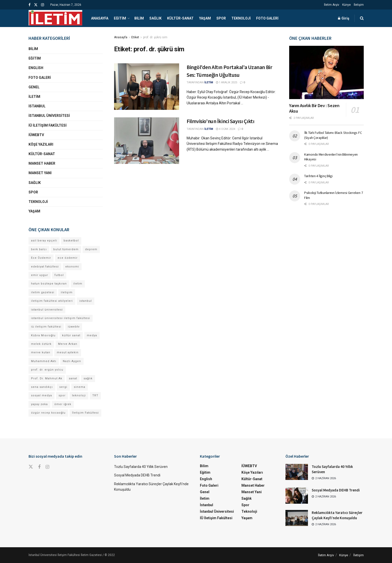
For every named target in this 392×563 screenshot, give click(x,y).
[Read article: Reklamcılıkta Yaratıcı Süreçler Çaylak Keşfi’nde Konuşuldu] (297, 518)
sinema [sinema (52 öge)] (80, 387)
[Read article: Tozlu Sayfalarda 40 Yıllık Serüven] (297, 472)
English (36, 68)
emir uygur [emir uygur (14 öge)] (40, 275)
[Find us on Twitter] (31, 467)
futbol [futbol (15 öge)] (59, 275)
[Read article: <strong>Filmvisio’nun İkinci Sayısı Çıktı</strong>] (147, 141)
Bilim (139, 18)
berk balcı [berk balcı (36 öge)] (39, 249)
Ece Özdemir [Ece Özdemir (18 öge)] (41, 258)
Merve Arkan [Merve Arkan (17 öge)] (68, 344)
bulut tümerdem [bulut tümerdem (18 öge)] (66, 249)
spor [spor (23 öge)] (62, 395)
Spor (221, 18)
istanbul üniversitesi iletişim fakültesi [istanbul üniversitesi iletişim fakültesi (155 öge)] (61, 318)
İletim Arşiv (332, 5)
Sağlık (155, 18)
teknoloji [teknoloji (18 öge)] (79, 395)
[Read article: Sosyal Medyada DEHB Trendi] (297, 495)
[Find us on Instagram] (47, 467)
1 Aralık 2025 (227, 82)
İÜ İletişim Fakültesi (48, 125)
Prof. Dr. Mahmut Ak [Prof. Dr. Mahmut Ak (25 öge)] (47, 378)
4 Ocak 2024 (226, 129)
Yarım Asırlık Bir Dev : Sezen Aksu (314, 108)
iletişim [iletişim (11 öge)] (67, 292)
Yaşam (205, 18)
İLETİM (209, 82)
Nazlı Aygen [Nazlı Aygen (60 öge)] (72, 361)
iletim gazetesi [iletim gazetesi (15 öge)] (43, 292)
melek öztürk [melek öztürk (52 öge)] (41, 344)
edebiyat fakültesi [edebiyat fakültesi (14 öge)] (45, 267)
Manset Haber (42, 163)
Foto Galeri (267, 18)
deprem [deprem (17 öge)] (91, 249)
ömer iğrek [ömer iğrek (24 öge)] (63, 404)
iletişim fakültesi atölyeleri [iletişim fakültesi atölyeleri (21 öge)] (52, 301)
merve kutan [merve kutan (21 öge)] (41, 352)
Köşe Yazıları (41, 144)
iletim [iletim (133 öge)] (78, 284)
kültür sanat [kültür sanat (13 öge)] (71, 335)
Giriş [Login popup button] (344, 18)
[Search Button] (362, 18)
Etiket (135, 37)
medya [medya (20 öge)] (92, 335)
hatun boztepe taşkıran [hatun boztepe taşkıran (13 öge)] (49, 284)
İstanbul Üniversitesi (49, 116)
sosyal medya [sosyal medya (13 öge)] (42, 395)
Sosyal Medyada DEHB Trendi (137, 475)
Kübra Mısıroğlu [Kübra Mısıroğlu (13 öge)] (43, 335)
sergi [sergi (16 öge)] (63, 387)
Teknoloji (241, 18)
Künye (346, 5)
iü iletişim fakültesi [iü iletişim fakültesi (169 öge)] (46, 327)
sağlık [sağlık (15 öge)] (88, 378)
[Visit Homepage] (55, 18)
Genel (34, 87)
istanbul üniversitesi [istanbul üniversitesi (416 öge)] (47, 310)
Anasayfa (100, 18)
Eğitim (120, 18)
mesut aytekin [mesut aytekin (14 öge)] (68, 352)
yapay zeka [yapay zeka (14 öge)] (39, 404)
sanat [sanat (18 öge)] (73, 378)
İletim (34, 97)
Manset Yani (40, 173)
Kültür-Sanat (180, 18)
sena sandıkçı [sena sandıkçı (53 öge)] (42, 387)
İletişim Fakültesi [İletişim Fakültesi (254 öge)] (85, 413)
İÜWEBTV (36, 135)
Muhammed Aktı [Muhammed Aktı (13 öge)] (44, 361)
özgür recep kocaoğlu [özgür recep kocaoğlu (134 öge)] (48, 413)
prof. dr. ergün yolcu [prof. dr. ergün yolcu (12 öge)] (47, 370)
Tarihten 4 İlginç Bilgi (318, 176)
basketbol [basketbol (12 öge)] (71, 241)
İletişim (359, 5)
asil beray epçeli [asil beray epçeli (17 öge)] (44, 241)
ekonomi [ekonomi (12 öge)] (72, 267)
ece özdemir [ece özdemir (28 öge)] (68, 258)
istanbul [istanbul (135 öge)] (86, 301)
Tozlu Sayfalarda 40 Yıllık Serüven (141, 467)
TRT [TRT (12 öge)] (95, 395)
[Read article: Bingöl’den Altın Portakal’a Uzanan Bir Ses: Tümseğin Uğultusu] (147, 87)
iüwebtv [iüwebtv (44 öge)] (74, 327)
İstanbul (37, 106)
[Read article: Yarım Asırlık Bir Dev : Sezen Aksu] (326, 72)
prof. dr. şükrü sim (155, 37)
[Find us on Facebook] (39, 467)
